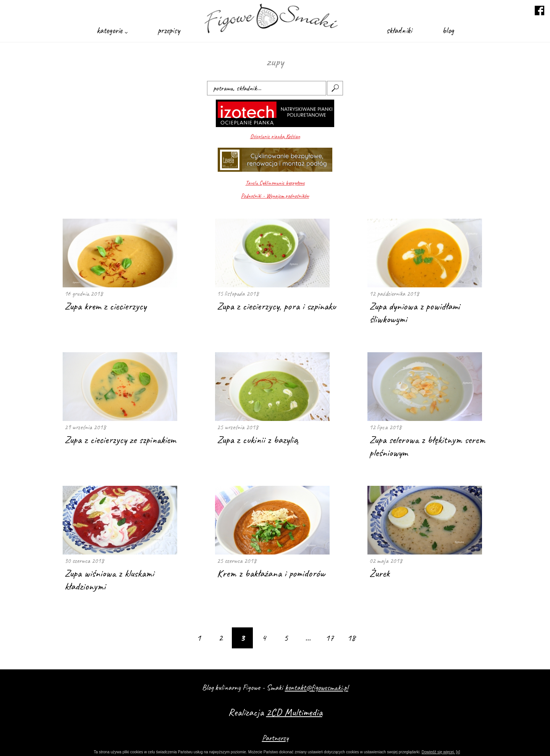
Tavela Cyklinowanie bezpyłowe (275, 183)
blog (448, 30)
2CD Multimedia (294, 712)
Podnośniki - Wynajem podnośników (275, 196)
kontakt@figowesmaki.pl (317, 687)
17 (330, 638)
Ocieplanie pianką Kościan (275, 136)
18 (351, 638)
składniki (399, 30)
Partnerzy (275, 738)
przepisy (169, 30)
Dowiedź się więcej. (438, 752)
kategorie (112, 30)
